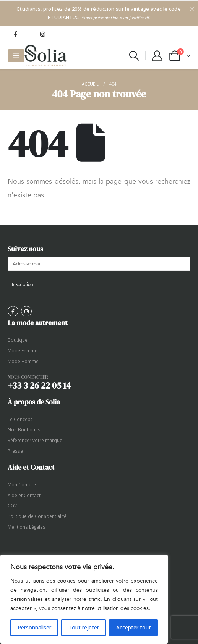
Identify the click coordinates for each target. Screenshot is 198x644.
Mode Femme (23, 350)
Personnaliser (34, 627)
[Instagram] (42, 34)
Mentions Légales (27, 527)
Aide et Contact (24, 495)
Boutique (18, 340)
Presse (15, 451)
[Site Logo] (45, 56)
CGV (12, 505)
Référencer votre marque (35, 440)
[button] (134, 56)
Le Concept (20, 419)
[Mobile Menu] (16, 56)
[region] (84, 599)
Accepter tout (134, 627)
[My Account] (157, 56)
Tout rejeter (84, 627)
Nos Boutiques (24, 429)
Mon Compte (22, 484)
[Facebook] (15, 34)
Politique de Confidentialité (37, 516)
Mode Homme (23, 361)
